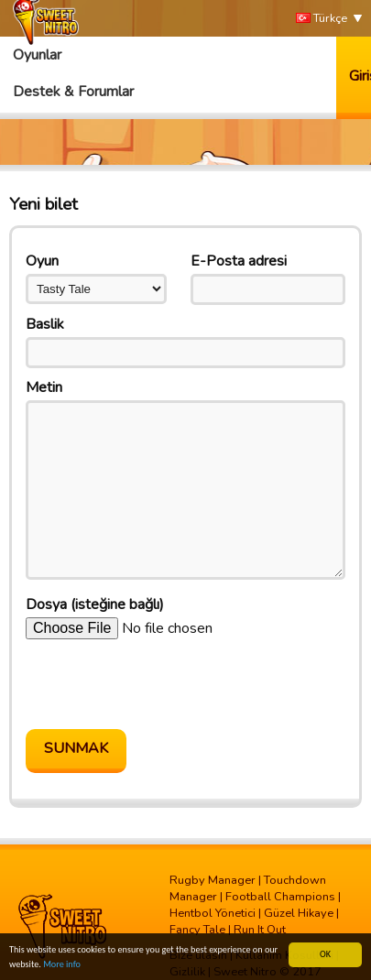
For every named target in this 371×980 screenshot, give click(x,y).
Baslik (45, 324)
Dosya (95, 604)
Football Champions (280, 897)
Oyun (42, 261)
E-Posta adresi (239, 261)
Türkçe (322, 19)
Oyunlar (37, 55)
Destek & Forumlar (73, 92)
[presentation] (165, 684)
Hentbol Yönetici (213, 913)
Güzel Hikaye (299, 913)
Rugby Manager (213, 880)
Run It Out (260, 930)
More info (62, 964)
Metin (44, 387)
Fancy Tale (197, 930)
